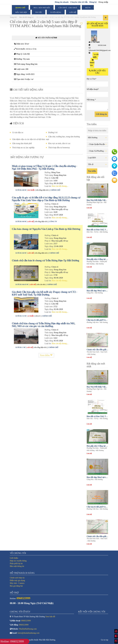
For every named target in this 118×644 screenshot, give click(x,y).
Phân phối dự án (16, 563)
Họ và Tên (92, 79)
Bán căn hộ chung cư (26, 17)
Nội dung (91, 100)
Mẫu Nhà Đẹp (21, 12)
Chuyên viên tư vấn (79, 2)
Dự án (88, 8)
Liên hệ (73, 12)
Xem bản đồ (50, 617)
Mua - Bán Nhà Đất (42, 8)
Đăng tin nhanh (62, 2)
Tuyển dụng (56, 12)
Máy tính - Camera (17, 583)
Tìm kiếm (92, 171)
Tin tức (39, 12)
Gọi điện (96, 56)
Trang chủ (20, 8)
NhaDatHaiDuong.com (28, 629)
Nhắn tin (92, 63)
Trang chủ (13, 17)
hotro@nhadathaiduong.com (28, 633)
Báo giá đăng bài (16, 586)
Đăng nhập (103, 2)
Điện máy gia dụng (17, 580)
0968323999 (26, 621)
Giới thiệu (14, 558)
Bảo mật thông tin (17, 566)
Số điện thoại (93, 89)
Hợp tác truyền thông (18, 561)
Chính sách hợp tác (17, 578)
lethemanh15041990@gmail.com (100, 50)
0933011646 (102, 45)
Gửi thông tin (101, 114)
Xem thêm (46, 355)
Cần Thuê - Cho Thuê (68, 8)
